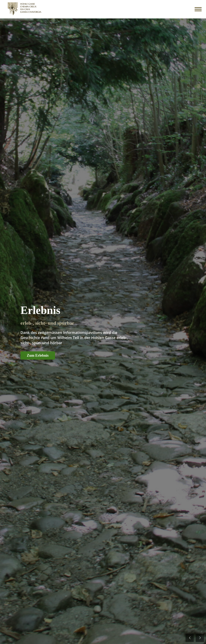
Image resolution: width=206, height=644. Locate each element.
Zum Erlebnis (38, 361)
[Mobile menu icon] (198, 9)
